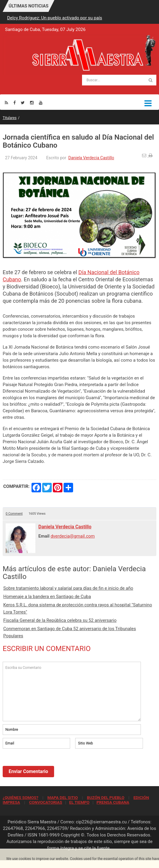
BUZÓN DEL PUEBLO (106, 797)
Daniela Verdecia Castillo (91, 158)
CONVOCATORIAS (46, 802)
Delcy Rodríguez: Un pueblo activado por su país (55, 18)
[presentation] (48, 766)
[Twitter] (23, 103)
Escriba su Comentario (72, 691)
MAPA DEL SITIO (62, 797)
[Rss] (6, 103)
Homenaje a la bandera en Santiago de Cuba (47, 597)
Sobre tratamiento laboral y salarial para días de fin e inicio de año (68, 588)
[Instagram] (32, 103)
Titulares (10, 118)
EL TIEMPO (79, 802)
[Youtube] (41, 103)
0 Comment (14, 514)
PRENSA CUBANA (113, 802)
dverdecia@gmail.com (73, 536)
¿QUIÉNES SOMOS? (21, 797)
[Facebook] (15, 103)
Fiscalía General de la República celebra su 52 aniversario (60, 620)
